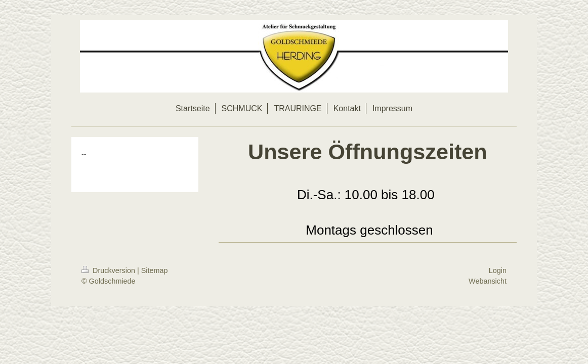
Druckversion (109, 270)
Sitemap (155, 270)
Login (498, 270)
